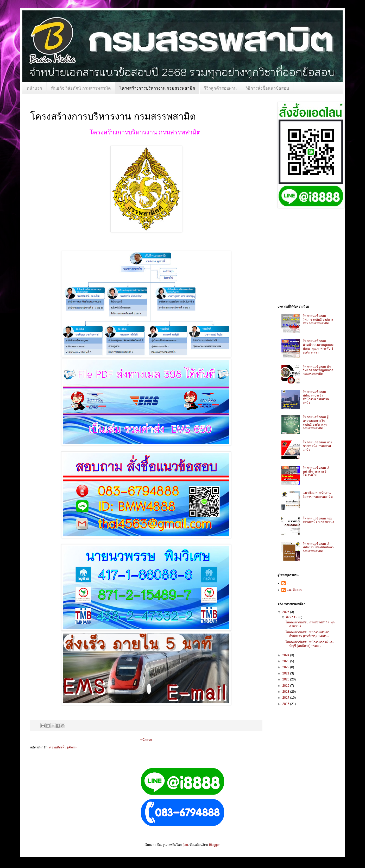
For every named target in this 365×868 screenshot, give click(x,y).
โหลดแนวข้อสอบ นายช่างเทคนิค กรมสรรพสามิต (318, 446)
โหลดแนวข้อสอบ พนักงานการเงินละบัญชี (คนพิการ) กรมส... (310, 644)
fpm (185, 845)
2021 (286, 673)
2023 (286, 661)
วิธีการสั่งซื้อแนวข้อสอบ (267, 88)
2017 (286, 698)
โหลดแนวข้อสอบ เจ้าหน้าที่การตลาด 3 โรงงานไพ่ (317, 471)
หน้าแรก (34, 88)
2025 (286, 612)
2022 (286, 667)
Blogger (214, 845)
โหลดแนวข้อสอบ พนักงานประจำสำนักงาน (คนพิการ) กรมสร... (307, 634)
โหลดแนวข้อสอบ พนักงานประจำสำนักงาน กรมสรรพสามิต (316, 397)
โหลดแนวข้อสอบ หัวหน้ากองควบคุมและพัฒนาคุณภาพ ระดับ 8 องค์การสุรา (318, 347)
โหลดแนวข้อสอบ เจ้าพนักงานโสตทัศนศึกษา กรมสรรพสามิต (318, 547)
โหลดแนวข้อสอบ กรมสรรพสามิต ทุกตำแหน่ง (318, 520)
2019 (286, 686)
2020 (286, 679)
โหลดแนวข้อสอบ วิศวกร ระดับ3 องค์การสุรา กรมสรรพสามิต (318, 320)
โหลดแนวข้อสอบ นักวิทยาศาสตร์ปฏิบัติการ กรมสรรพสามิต (318, 370)
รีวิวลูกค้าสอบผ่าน (220, 88)
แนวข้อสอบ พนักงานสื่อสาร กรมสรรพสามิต (318, 495)
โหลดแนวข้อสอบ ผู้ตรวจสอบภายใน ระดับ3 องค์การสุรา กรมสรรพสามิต (316, 423)
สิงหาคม (292, 617)
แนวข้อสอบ (294, 590)
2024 (286, 655)
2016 (286, 704)
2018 (286, 692)
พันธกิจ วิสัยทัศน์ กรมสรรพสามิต (81, 88)
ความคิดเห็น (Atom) (63, 747)
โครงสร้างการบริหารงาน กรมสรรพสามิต (157, 88)
